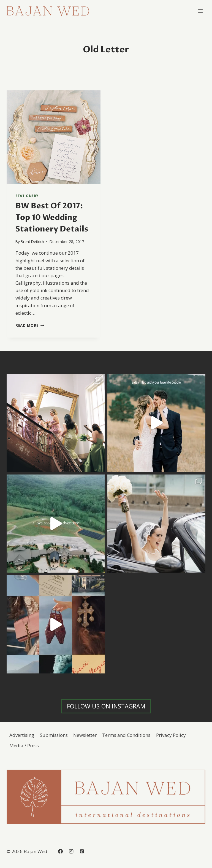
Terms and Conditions (126, 735)
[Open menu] (200, 11)
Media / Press (24, 746)
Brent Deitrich (32, 242)
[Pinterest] (82, 851)
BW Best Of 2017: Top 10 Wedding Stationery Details (52, 217)
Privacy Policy (171, 735)
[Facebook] (60, 851)
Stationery (27, 196)
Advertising (22, 735)
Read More (30, 325)
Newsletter (85, 735)
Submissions (54, 735)
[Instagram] (71, 851)
